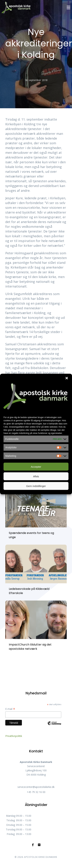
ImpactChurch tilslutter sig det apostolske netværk (30, 647)
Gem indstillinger (36, 486)
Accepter (36, 467)
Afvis (36, 476)
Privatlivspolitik (14, 736)
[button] (67, 378)
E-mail (10, 709)
